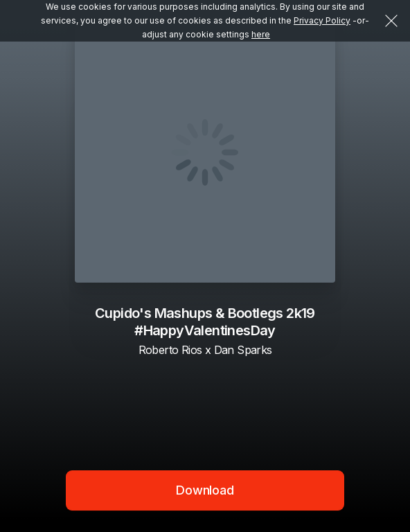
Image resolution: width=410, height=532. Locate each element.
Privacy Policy (322, 20)
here (261, 34)
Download (205, 490)
